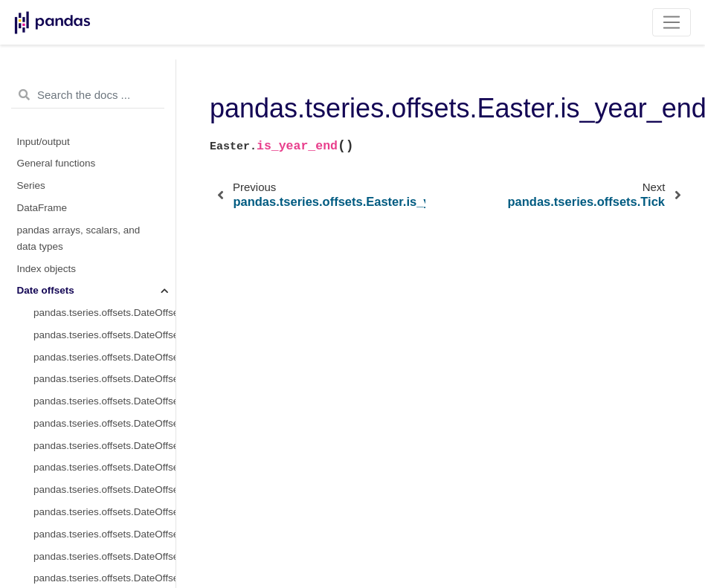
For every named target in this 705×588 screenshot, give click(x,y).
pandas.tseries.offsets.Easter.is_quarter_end (104, 145)
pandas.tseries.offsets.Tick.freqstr (104, 256)
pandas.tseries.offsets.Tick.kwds (104, 278)
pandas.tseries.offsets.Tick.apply (104, 544)
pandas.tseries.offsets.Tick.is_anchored (104, 477)
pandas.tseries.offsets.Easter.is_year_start (104, 168)
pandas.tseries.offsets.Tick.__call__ (104, 521)
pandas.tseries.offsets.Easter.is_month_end (104, 101)
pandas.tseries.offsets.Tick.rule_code (104, 366)
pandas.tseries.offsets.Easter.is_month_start (104, 78)
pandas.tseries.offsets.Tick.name (104, 300)
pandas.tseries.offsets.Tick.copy (104, 411)
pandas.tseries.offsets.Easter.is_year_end (104, 189)
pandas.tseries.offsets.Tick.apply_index (104, 565)
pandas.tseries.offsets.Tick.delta (104, 234)
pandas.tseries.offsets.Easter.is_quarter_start (104, 123)
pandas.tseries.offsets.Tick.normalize (104, 345)
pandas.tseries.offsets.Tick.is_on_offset (104, 499)
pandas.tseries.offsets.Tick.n (97, 388)
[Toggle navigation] (672, 22)
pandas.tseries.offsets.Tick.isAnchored (104, 433)
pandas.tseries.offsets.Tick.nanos (104, 322)
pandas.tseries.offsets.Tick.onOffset (104, 455)
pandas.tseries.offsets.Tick (93, 211)
